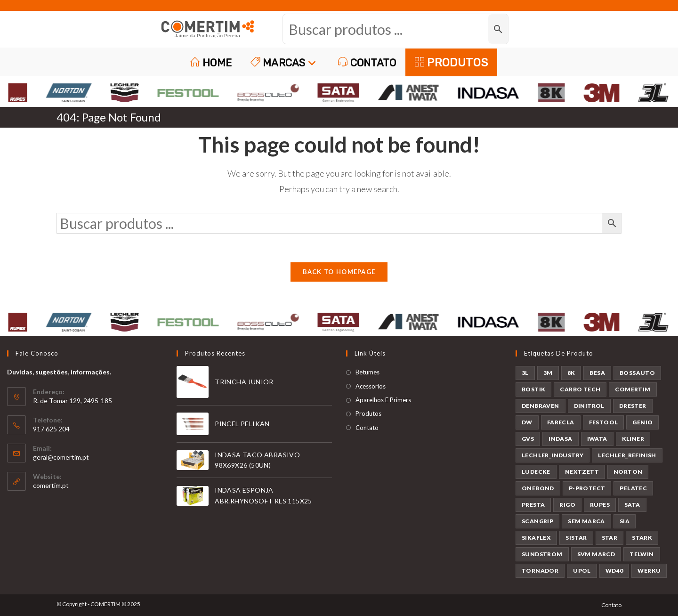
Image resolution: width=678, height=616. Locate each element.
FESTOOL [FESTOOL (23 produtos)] (604, 422)
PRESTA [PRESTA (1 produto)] (533, 505)
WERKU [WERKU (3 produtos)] (649, 571)
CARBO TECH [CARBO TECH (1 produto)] (580, 389)
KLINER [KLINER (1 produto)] (633, 439)
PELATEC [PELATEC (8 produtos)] (633, 488)
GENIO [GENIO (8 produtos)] (642, 422)
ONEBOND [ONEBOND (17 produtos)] (538, 488)
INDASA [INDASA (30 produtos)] (560, 439)
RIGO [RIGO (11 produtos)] (567, 505)
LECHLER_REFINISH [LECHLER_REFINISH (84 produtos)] (627, 455)
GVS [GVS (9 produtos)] (528, 439)
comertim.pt (51, 485)
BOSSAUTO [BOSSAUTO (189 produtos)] (637, 373)
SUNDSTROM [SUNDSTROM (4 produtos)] (542, 554)
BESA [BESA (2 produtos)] (597, 373)
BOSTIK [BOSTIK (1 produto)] (533, 389)
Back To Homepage (339, 272)
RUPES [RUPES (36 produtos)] (600, 505)
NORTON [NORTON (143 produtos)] (628, 472)
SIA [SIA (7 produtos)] (625, 521)
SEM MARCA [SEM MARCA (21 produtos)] (586, 521)
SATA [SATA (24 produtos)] (632, 505)
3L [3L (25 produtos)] (525, 373)
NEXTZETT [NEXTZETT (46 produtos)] (582, 472)
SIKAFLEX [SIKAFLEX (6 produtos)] (536, 538)
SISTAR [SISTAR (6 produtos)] (576, 538)
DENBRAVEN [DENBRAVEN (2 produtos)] (541, 406)
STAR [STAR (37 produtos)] (610, 538)
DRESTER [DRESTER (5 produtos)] (633, 406)
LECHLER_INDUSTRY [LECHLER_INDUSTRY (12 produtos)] (553, 455)
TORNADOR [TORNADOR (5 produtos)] (540, 571)
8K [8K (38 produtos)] (571, 373)
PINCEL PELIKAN (242, 424)
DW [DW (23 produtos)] (527, 422)
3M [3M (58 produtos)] (548, 373)
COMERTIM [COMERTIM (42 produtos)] (633, 389)
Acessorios (371, 386)
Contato (367, 428)
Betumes (367, 372)
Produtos (368, 413)
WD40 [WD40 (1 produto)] (614, 571)
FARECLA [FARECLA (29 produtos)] (561, 422)
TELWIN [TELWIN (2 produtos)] (642, 554)
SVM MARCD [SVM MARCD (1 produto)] (596, 554)
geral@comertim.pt (61, 457)
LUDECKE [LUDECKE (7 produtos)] (536, 472)
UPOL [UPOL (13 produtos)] (582, 571)
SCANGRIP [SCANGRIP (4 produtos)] (537, 521)
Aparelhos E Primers (383, 400)
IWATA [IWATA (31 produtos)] (597, 439)
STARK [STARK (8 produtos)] (642, 538)
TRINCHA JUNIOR (244, 382)
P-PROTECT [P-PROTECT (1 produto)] (587, 488)
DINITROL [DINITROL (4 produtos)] (589, 406)
